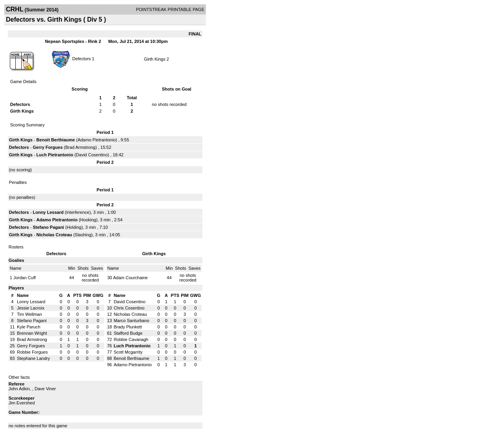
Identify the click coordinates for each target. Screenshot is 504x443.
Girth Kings (155, 59)
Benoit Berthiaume (56, 140)
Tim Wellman (30, 314)
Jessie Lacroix (31, 308)
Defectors (81, 58)
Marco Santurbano (132, 321)
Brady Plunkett (128, 327)
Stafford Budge (128, 333)
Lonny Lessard (48, 212)
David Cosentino (92, 155)
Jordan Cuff (25, 278)
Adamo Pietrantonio (97, 140)
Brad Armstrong (80, 147)
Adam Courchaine (130, 278)
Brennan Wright (32, 333)
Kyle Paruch (29, 327)
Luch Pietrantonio (55, 155)
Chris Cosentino (129, 308)
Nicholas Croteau (54, 235)
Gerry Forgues (48, 147)
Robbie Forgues (32, 352)
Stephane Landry (33, 358)
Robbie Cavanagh (131, 339)
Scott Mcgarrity (128, 352)
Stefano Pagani (48, 227)
